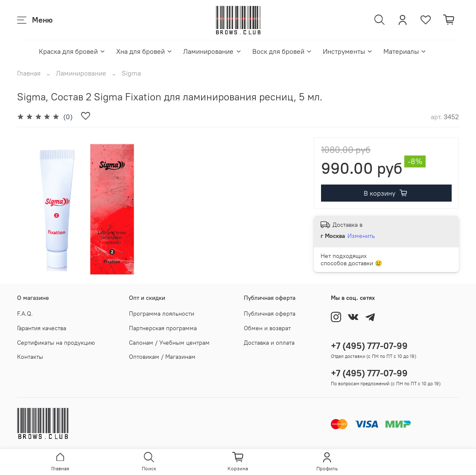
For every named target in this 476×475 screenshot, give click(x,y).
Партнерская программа (163, 328)
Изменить (361, 236)
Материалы (405, 51)
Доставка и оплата (269, 343)
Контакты (30, 357)
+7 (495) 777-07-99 (369, 346)
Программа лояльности (162, 314)
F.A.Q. (25, 314)
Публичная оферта (270, 314)
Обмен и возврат (267, 328)
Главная (29, 73)
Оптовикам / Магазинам (162, 357)
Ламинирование (212, 51)
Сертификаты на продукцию (56, 343)
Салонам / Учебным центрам (169, 343)
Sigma (131, 73)
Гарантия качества (42, 328)
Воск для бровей (282, 51)
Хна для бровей (145, 51)
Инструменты (348, 51)
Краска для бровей (72, 51)
